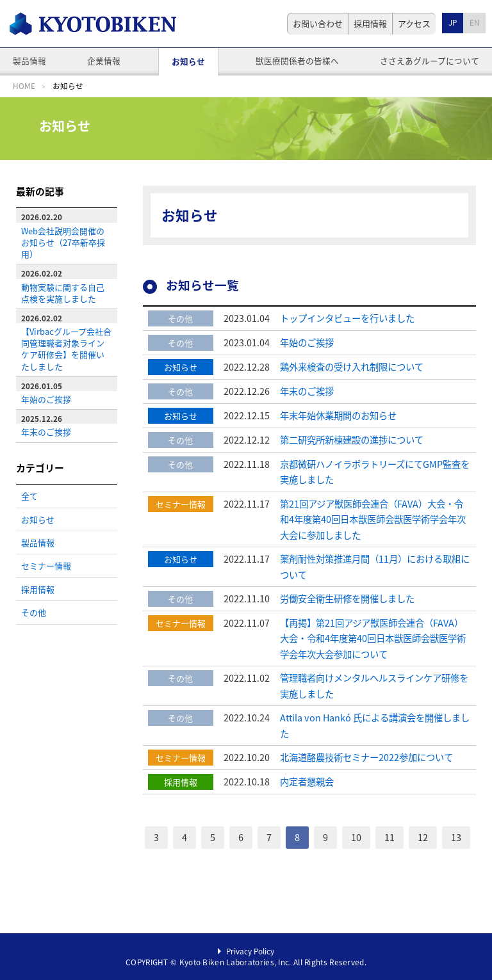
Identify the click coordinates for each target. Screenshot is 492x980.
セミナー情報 (46, 566)
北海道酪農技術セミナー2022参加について (366, 757)
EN (474, 22)
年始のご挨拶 (46, 399)
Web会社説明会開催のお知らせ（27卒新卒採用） (63, 242)
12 (423, 837)
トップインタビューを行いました (347, 318)
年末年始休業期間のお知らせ (338, 415)
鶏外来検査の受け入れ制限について (352, 367)
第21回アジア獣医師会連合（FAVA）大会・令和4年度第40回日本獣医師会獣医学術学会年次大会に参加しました (373, 519)
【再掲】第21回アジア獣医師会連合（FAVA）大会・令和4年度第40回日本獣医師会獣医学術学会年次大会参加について (373, 639)
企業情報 (104, 60)
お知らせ (188, 61)
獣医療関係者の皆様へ (297, 60)
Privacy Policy (250, 951)
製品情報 (29, 60)
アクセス (414, 23)
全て (29, 496)
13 (456, 837)
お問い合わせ (318, 23)
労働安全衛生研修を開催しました (347, 598)
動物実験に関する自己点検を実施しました (63, 293)
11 (389, 837)
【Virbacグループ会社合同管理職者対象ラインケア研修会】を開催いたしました (66, 349)
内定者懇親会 (307, 782)
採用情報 (370, 23)
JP (453, 22)
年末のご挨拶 (46, 432)
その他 (34, 612)
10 (356, 837)
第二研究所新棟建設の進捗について (352, 440)
